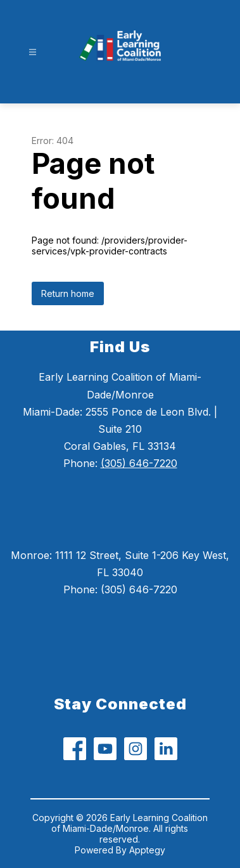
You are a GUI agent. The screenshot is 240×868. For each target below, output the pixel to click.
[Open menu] (33, 52)
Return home (68, 293)
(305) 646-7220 (139, 463)
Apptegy (147, 850)
